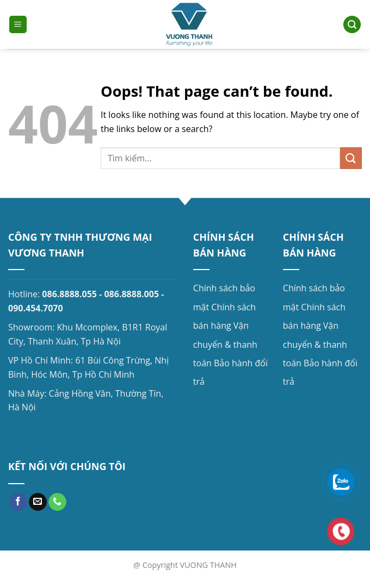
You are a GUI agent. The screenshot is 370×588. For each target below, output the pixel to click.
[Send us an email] (38, 502)
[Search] (352, 25)
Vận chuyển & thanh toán (225, 344)
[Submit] (351, 158)
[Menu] (18, 25)
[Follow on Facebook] (18, 502)
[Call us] (57, 502)
